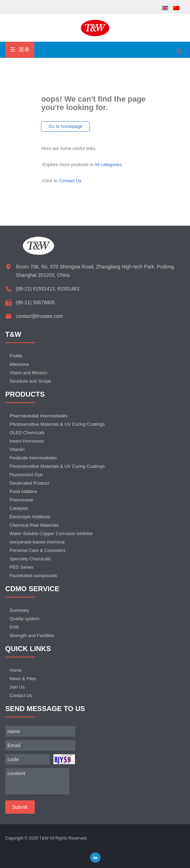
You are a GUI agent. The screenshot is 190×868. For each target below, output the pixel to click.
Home (16, 670)
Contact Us (70, 181)
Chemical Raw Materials (34, 525)
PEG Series (21, 567)
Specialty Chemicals (30, 559)
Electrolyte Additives (30, 517)
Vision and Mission (28, 373)
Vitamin (17, 449)
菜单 (20, 50)
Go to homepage (65, 126)
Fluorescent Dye (26, 475)
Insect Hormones (27, 441)
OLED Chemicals (27, 433)
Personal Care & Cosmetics (38, 550)
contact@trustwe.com (39, 316)
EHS (14, 627)
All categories (108, 165)
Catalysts (19, 508)
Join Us (17, 687)
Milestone (19, 364)
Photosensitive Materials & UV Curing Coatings (57, 424)
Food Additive (23, 491)
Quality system (24, 619)
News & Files (23, 679)
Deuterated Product (29, 483)
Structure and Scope (30, 381)
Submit (20, 807)
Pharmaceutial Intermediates (38, 416)
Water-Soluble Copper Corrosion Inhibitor (51, 534)
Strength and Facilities (32, 635)
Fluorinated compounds (33, 576)
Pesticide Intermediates (33, 458)
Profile (16, 356)
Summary (19, 610)
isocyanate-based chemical (37, 542)
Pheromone (21, 500)
